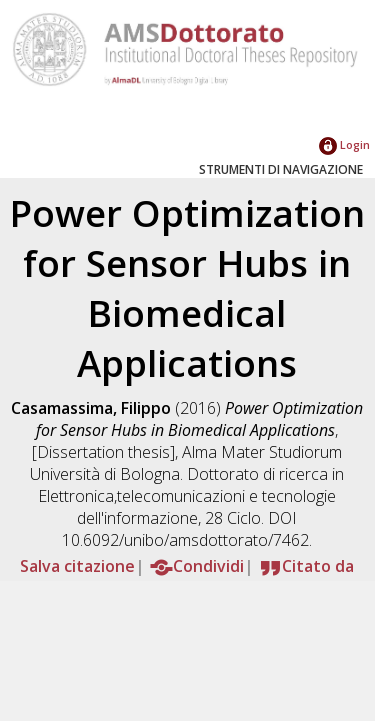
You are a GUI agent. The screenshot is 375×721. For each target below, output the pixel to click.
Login (344, 144)
